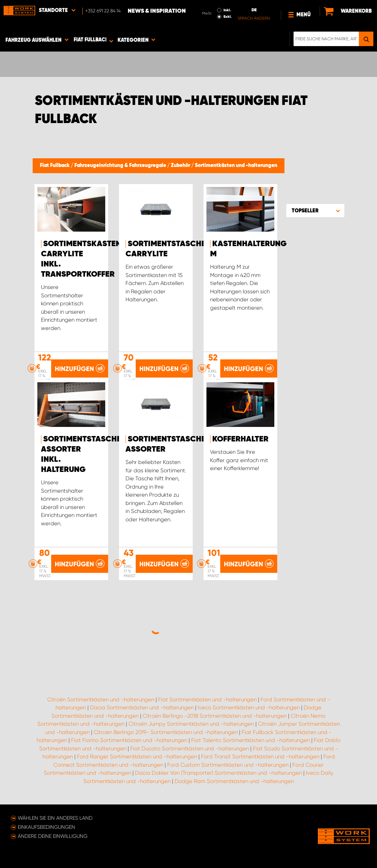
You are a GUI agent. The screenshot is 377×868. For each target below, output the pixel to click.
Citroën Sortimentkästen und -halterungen (101, 700)
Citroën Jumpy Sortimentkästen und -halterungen (191, 724)
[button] (315, 211)
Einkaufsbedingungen (46, 827)
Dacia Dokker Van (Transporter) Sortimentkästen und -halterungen (218, 773)
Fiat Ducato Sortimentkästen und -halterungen (190, 749)
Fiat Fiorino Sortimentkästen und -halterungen (129, 740)
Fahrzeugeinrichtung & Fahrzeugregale (121, 166)
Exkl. (228, 17)
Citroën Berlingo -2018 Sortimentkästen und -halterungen (215, 716)
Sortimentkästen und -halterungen (236, 166)
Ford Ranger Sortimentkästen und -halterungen (137, 757)
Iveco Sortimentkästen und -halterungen (249, 708)
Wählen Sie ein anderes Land (55, 818)
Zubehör (181, 166)
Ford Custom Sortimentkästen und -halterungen (228, 765)
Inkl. (227, 10)
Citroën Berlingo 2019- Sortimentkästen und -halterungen (166, 732)
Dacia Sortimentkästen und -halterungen (142, 708)
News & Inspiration (157, 11)
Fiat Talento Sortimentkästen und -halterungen (251, 740)
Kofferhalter (240, 439)
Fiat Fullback (55, 166)
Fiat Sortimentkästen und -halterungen (207, 700)
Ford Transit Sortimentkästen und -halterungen (260, 757)
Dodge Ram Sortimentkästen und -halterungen (234, 781)
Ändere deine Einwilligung (53, 836)
